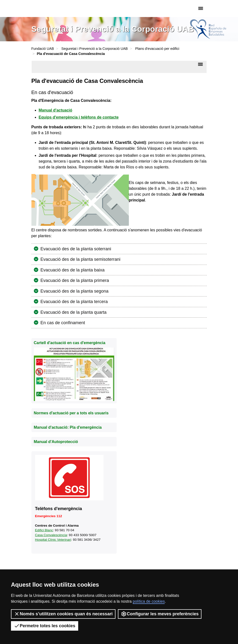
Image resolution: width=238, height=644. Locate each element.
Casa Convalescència (51, 535)
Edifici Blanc (44, 530)
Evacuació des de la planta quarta (73, 312)
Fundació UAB (52, 9)
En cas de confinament (62, 323)
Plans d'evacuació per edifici (157, 49)
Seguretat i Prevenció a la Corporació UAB (95, 49)
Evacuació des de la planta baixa (72, 270)
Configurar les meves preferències (160, 614)
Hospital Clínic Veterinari (53, 540)
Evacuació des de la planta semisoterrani (80, 259)
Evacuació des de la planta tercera (73, 302)
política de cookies (149, 601)
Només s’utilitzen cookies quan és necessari (63, 614)
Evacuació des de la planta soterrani (75, 249)
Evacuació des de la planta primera (74, 280)
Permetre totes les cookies (45, 626)
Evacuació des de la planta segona (74, 291)
